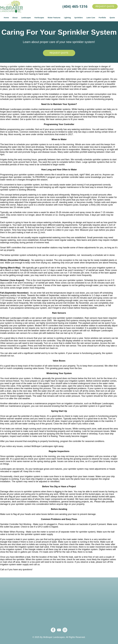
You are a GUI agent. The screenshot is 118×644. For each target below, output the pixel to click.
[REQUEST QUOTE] (105, 6)
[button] (15, 18)
